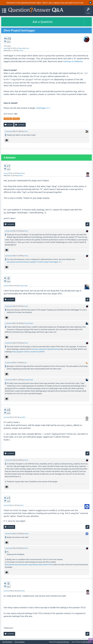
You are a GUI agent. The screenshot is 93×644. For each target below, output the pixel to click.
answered (7, 173)
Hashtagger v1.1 (43, 108)
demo (57, 3)
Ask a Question (43, 22)
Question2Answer (63, 642)
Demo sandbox (20, 642)
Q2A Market (87, 642)
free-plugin (8, 119)
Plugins (21, 48)
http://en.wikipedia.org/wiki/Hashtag (46, 349)
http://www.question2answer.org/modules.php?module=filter (29, 565)
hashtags (16, 119)
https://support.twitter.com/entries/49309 (28, 352)
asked (6, 48)
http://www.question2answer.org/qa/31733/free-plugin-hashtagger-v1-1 (34, 262)
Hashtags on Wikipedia (73, 61)
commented (9, 131)
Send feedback (7, 642)
